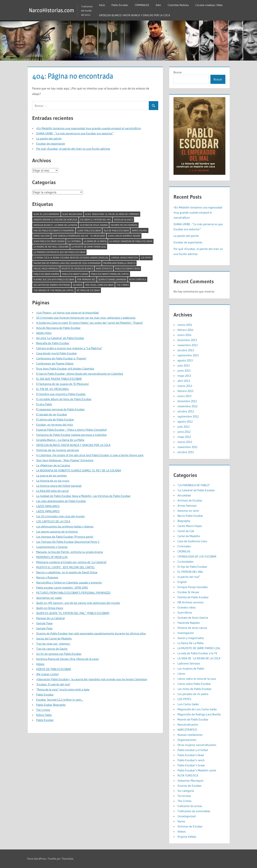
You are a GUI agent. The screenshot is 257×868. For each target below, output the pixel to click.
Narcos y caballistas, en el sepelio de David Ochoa (67, 572)
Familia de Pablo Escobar (193, 597)
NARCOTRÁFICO (187, 730)
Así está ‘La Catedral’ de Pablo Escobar (60, 338)
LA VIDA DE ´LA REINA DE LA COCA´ (199, 658)
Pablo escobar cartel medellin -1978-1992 (62, 588)
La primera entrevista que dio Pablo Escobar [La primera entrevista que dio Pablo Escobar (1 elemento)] (59, 252)
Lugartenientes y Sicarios (52, 547)
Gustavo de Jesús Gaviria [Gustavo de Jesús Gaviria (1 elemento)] (94, 225)
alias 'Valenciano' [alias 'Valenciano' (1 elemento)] (72, 214)
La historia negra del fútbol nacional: (59, 486)
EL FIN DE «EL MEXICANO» (53, 389)
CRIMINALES (145, 5)
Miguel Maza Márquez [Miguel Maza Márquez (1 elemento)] (46, 268)
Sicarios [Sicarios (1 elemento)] (77, 285)
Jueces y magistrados (191, 638)
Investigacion (186, 633)
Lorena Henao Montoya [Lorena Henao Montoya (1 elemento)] (124, 258)
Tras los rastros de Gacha (52, 649)
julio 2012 (184, 427)
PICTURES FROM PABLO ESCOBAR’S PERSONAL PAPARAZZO (73, 593)
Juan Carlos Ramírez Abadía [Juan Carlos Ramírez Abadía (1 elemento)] (124, 236)
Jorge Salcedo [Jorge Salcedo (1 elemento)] (42, 236)
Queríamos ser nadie (49, 598)
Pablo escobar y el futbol (193, 750)
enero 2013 (184, 396)
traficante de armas (190, 806)
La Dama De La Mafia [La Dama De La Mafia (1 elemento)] (95, 241)
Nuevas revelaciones (190, 735)
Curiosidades (186, 562)
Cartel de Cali (186, 531)
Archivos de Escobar (190, 500)
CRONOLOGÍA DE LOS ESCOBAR (197, 556)
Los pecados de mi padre (193, 694)
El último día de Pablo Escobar (55, 419)
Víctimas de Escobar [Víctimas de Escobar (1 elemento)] (88, 290)
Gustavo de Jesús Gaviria (193, 618)
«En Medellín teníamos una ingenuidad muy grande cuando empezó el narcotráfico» (89, 128)
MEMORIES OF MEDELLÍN (52, 557)
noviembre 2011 (188, 447)
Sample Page (44, 623)
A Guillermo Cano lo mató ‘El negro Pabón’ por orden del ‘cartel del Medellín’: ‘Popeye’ (90, 323)
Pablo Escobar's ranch (191, 760)
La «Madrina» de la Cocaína (53, 465)
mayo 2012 (184, 437)
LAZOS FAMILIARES (48, 506)
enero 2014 (185, 335)
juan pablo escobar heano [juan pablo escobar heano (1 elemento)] (49, 241)
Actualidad (184, 495)
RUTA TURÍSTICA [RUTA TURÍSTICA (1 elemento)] (138, 279)
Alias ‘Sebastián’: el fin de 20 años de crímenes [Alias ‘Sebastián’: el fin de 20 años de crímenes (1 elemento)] (112, 214)
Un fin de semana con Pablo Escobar (59, 654)
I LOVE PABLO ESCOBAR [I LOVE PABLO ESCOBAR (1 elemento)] (89, 230)
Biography (184, 521)
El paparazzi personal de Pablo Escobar (60, 409)
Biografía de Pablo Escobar (53, 343)
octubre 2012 (186, 411)
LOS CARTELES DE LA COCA (53, 521)
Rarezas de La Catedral (50, 618)
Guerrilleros (185, 612)
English (182, 582)
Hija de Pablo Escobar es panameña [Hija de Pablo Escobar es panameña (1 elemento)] (54, 230)
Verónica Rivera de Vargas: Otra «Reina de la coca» (68, 659)
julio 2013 (184, 365)
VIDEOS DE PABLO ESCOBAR (54, 669)
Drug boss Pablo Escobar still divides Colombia (65, 369)
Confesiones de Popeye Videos (55, 363)
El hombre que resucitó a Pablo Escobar (61, 394)
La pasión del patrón (49, 138)
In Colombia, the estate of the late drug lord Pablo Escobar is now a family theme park (90, 455)
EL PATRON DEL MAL (190, 572)
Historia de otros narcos (192, 628)
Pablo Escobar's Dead (191, 755)
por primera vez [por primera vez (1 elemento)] (86, 279)
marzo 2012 (185, 442)
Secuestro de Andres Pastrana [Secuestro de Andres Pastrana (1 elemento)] (52, 285)
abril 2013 (184, 381)
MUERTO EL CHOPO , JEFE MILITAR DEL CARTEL (66, 567)
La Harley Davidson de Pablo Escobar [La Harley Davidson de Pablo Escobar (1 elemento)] (131, 241)
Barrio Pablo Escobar (190, 516)
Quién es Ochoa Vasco (50, 608)
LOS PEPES (184, 699)
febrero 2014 (186, 330)
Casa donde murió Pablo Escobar (57, 353)
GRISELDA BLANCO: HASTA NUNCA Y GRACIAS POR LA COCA (137, 15)
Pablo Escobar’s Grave (191, 765)
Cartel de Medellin (189, 536)
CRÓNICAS (184, 551)
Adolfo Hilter (44, 333)
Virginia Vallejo (187, 837)
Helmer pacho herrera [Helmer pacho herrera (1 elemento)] (124, 225)
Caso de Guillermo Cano (192, 541)
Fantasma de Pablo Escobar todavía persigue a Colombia (71, 435)
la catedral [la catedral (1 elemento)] (74, 241)
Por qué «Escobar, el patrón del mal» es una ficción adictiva (73, 149)
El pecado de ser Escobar (52, 414)
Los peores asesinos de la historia (57, 531)
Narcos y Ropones (47, 577)
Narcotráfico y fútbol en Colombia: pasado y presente (69, 582)
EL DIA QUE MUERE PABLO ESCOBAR (59, 379)
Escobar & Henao (188, 592)
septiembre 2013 (188, 355)
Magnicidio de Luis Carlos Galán (197, 709)
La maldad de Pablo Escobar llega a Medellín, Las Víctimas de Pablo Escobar (83, 496)
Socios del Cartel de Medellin (54, 638)
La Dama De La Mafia (191, 643)
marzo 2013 (185, 386)
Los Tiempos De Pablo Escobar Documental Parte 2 (68, 542)
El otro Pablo (44, 404)
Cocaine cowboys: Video (212, 5)
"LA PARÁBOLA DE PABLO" (194, 485)
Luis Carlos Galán (188, 704)
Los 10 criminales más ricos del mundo (60, 516)
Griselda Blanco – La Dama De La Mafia (60, 440)
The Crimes (43, 710)
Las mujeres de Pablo (191, 668)
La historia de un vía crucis (53, 481)
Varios (181, 821)
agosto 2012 (185, 421)
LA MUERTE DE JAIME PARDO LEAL (199, 648)
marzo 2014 (185, 325)
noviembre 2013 (188, 345)
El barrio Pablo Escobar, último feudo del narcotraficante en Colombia (80, 374)
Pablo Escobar (123, 5)
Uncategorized (187, 816)
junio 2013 (184, 371)
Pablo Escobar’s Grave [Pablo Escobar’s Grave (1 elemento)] (75, 274)
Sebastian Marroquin (191, 781)
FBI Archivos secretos (191, 602)
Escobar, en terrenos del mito (55, 425)
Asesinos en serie (188, 511)
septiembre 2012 (188, 416)
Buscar (178, 72)
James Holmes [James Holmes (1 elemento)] (140, 230)
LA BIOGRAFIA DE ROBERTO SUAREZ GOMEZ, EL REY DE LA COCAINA (79, 470)
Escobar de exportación (51, 144)
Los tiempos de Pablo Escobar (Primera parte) (65, 537)
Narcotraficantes (188, 724)
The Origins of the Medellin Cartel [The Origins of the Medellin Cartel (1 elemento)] (54, 290)
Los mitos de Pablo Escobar (195, 689)
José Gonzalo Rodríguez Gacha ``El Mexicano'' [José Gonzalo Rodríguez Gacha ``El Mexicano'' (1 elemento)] (79, 236)
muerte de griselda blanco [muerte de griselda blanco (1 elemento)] (77, 268)
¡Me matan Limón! (47, 674)
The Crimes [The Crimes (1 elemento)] (123, 285)
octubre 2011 (186, 452)
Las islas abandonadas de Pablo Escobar (61, 501)
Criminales (184, 546)
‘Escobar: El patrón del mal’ (53, 684)
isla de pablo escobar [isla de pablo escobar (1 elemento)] (116, 230)
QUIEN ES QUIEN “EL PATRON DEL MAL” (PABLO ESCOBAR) (73, 613)
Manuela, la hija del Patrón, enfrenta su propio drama (69, 552)
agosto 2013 (185, 360)
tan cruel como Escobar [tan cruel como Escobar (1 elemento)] (99, 285)
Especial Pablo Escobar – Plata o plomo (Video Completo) (71, 430)
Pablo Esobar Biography (51, 705)
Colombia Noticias (181, 5)
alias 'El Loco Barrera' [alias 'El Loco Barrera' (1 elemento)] (46, 214)
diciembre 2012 (187, 401)
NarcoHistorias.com (53, 10)
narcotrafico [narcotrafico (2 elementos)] (104, 268)
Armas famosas (187, 505)
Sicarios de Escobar (190, 786)
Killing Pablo (44, 715)
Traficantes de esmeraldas (194, 811)
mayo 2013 (184, 376)
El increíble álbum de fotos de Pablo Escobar (64, 399)
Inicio (105, 5)
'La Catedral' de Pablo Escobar (196, 490)
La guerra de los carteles (51, 475)
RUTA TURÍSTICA (188, 775)
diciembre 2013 (187, 340)
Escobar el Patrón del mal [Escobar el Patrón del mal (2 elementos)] (96, 220)
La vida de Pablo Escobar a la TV (197, 653)
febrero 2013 (185, 391)
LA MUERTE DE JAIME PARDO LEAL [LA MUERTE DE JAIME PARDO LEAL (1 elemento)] (89, 247)
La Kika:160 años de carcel (52, 491)
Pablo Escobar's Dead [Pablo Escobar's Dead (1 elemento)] (127, 268)
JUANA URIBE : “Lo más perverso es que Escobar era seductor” (75, 133)
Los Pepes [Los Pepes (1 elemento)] (146, 258)
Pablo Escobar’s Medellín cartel (197, 770)
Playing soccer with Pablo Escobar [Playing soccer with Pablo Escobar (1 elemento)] (54, 279)
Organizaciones (187, 740)
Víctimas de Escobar (190, 826)
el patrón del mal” (189, 577)
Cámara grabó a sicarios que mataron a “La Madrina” (69, 348)
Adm (161, 5)
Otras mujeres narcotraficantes (197, 745)
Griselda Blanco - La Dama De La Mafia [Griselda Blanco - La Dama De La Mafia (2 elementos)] (55, 225)
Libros (181, 674)
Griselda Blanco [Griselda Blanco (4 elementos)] (123, 220)
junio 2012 (184, 432)
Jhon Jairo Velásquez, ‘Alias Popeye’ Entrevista (65, 460)
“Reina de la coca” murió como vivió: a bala (63, 689)
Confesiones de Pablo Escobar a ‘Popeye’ (61, 358)
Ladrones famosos (189, 663)
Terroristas (184, 796)
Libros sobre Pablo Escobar (194, 684)
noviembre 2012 (188, 406)
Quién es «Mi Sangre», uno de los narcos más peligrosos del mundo (78, 603)
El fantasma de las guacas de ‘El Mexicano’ (63, 384)
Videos (40, 664)
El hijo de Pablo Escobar (192, 567)
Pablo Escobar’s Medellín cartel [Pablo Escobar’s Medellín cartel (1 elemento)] (110, 274)
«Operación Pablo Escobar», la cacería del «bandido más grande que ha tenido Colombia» (92, 679)
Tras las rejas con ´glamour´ (54, 644)
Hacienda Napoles (189, 623)
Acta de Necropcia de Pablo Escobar (58, 328)
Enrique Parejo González (193, 587)
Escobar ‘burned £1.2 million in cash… (60, 700)
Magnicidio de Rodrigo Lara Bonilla (199, 714)
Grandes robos (187, 607)
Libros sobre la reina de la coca (197, 679)
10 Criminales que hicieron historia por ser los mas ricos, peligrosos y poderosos (86, 318)
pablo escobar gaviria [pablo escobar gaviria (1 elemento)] (46, 274)
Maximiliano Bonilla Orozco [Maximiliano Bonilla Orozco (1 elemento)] (119, 263)
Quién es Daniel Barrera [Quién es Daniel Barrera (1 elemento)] (112, 279)
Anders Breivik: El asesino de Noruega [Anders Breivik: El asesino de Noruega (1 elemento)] (55, 220)
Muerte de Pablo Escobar (193, 719)
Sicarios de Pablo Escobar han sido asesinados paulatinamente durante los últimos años (91, 633)
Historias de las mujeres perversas (58, 450)
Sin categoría (186, 791)
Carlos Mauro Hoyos (190, 526)
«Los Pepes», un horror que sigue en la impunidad (67, 312)
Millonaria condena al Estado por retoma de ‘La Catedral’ (71, 562)
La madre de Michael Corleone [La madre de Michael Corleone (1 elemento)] (51, 247)
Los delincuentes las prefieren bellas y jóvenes (65, 526)
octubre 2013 (186, 350)
